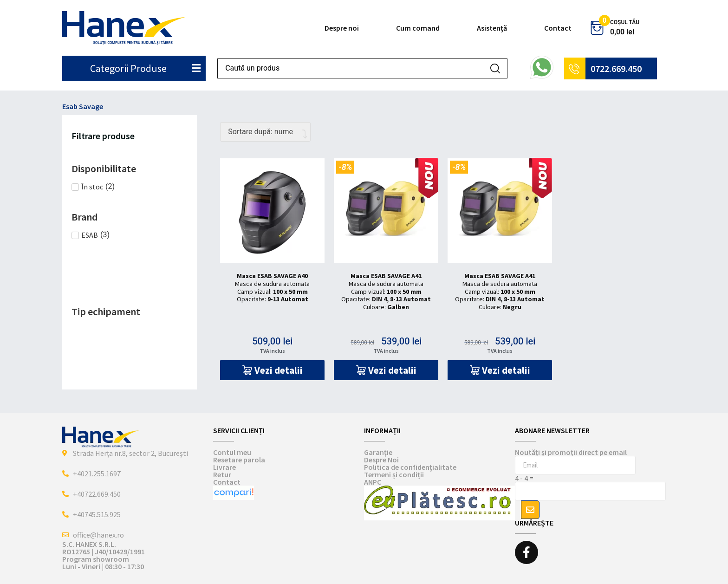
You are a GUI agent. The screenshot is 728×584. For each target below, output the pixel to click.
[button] (272, 370)
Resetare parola (239, 460)
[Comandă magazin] (265, 132)
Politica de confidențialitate (410, 467)
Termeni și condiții (394, 474)
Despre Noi (381, 460)
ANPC (373, 482)
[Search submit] (495, 68)
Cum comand (418, 28)
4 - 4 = (524, 478)
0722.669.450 (616, 68)
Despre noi (342, 28)
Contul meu (232, 452)
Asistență (492, 28)
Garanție (378, 452)
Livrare (224, 467)
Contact (558, 28)
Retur (222, 474)
